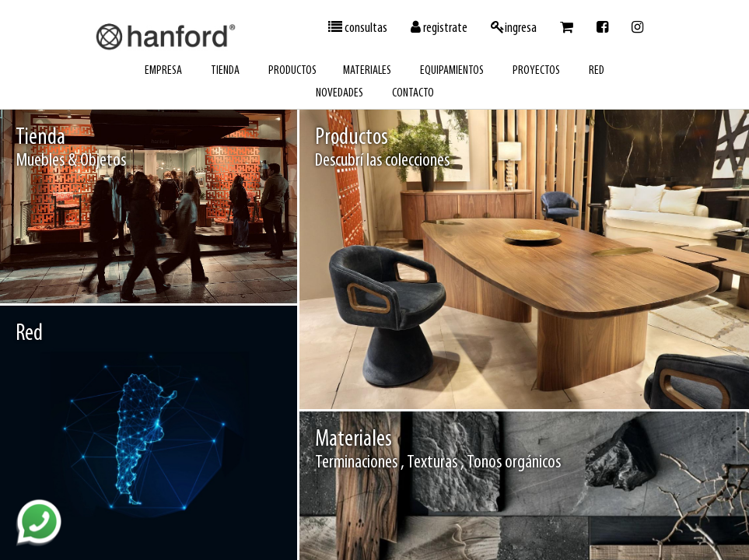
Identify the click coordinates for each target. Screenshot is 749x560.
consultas (358, 28)
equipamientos (452, 71)
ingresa (514, 28)
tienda (225, 71)
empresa (163, 71)
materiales (367, 71)
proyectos (536, 71)
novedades (339, 93)
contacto (413, 93)
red (597, 71)
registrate (439, 28)
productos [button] (292, 71)
